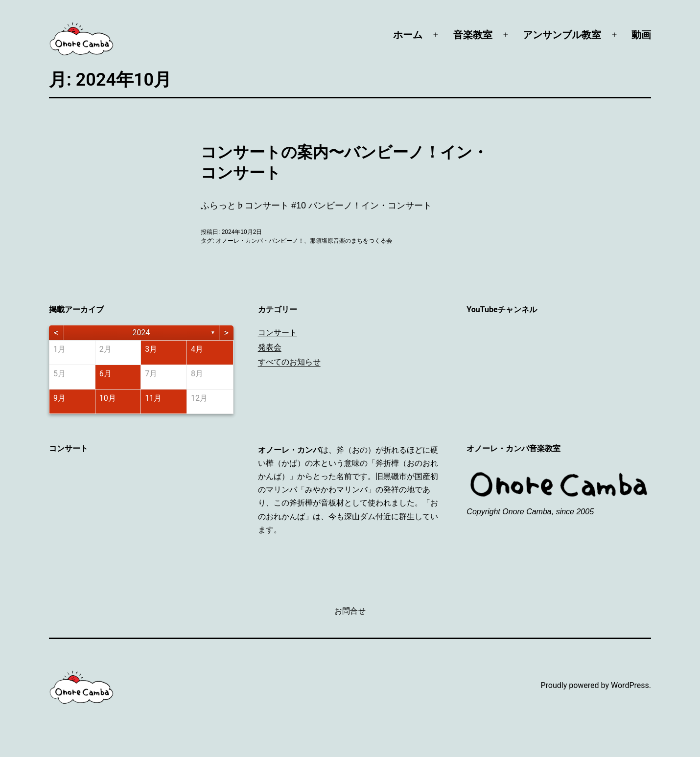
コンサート (278, 333)
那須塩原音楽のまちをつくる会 (351, 241)
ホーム (408, 35)
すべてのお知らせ (289, 362)
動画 (641, 35)
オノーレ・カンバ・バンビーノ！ (260, 241)
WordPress (630, 685)
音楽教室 (473, 35)
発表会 (270, 347)
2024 (141, 333)
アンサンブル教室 (562, 35)
